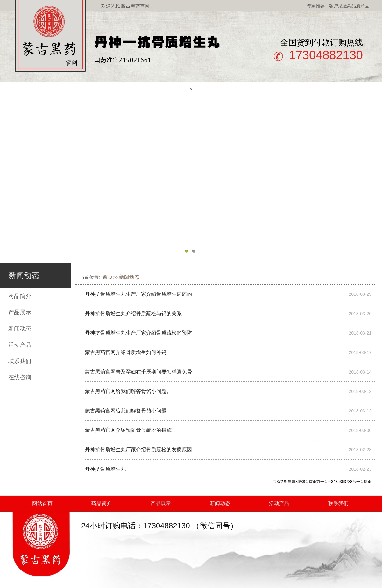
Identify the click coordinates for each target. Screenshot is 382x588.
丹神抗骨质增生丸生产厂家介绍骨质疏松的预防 (138, 333)
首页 (108, 277)
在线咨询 (20, 377)
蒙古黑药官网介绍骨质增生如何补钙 (126, 352)
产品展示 (20, 312)
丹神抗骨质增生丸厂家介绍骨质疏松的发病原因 (138, 450)
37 (346, 482)
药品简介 (20, 296)
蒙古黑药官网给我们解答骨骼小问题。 (128, 391)
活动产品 (20, 345)
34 (333, 482)
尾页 (368, 482)
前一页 (322, 482)
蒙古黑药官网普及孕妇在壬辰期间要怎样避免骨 (138, 372)
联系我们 (20, 361)
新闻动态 (20, 329)
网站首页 (42, 503)
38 (350, 482)
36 (342, 482)
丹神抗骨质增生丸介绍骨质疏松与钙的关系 (133, 313)
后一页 (358, 482)
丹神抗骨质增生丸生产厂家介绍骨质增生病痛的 (138, 294)
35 (338, 482)
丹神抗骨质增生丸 (105, 469)
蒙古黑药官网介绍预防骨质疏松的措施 (128, 430)
